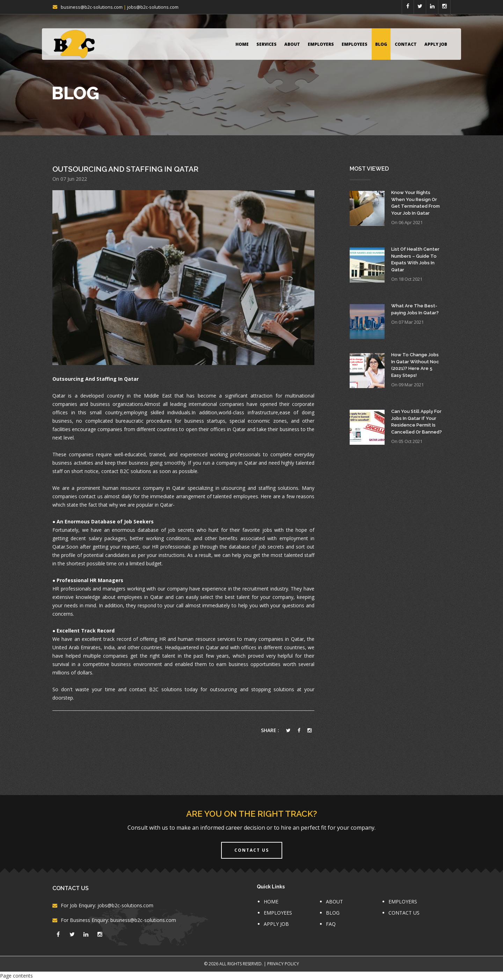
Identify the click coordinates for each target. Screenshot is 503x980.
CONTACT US (404, 913)
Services (267, 44)
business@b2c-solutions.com (92, 7)
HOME (242, 44)
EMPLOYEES (355, 44)
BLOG (381, 44)
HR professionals (171, 547)
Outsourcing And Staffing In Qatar (125, 169)
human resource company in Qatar (144, 488)
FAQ (331, 924)
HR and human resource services (197, 639)
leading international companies (207, 404)
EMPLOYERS (321, 44)
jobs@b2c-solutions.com (153, 7)
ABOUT (292, 44)
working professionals (235, 454)
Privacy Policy (283, 964)
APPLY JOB (436, 44)
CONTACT (406, 44)
